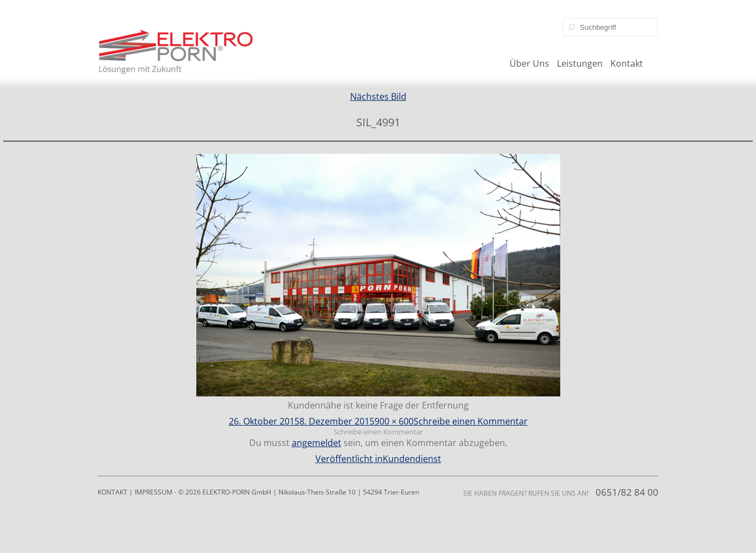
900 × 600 (394, 421)
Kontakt (627, 63)
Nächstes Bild (378, 96)
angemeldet (317, 443)
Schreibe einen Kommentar (471, 421)
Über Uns (529, 63)
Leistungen (580, 63)
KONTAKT (112, 492)
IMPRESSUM (154, 492)
